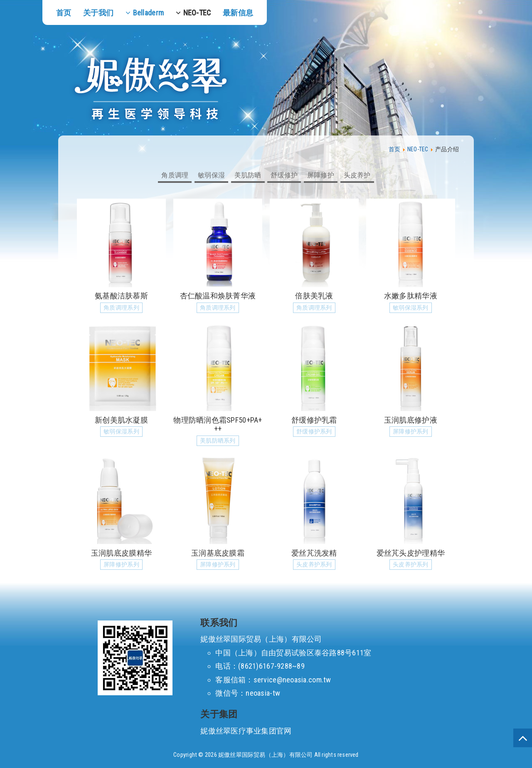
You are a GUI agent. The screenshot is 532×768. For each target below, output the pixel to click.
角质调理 (175, 175)
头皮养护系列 (314, 565)
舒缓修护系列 (314, 432)
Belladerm (148, 13)
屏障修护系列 (411, 432)
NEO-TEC (197, 13)
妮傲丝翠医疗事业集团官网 (246, 731)
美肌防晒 (248, 175)
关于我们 (98, 13)
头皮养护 (357, 175)
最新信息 (238, 13)
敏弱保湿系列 (411, 308)
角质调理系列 (121, 308)
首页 (64, 13)
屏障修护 (321, 175)
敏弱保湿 (211, 175)
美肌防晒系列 (218, 441)
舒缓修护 (284, 175)
